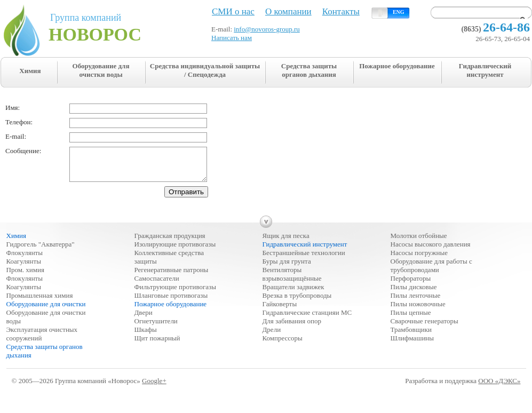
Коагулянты (24, 268)
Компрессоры (283, 344)
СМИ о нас (233, 11)
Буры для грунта (287, 268)
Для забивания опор (292, 327)
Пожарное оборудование (397, 66)
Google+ (154, 387)
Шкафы (146, 336)
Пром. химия (26, 276)
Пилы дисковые (414, 293)
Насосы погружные (419, 259)
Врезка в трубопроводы (297, 302)
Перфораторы (411, 285)
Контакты (341, 11)
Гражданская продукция (170, 242)
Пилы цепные (411, 319)
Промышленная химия (40, 302)
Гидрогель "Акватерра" (41, 251)
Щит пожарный (157, 344)
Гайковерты (280, 310)
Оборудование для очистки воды (101, 70)
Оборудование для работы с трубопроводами (431, 272)
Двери (144, 319)
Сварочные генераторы (424, 327)
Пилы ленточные (416, 302)
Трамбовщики (411, 336)
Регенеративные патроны (172, 276)
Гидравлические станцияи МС (307, 319)
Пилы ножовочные (418, 310)
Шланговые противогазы (171, 302)
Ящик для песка (286, 242)
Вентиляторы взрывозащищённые (292, 280)
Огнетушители (156, 327)
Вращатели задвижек (293, 293)
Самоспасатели (157, 285)
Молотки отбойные (419, 242)
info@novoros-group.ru (267, 29)
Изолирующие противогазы (175, 251)
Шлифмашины (412, 344)
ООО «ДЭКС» (499, 387)
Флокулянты (25, 259)
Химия (30, 71)
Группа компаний (112, 29)
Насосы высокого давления (431, 251)
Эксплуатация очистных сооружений (42, 340)
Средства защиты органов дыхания (309, 70)
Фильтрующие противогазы (175, 293)
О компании (288, 11)
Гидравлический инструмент (485, 70)
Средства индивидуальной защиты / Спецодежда (205, 70)
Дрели (272, 336)
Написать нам (232, 38)
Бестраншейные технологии (304, 259)
